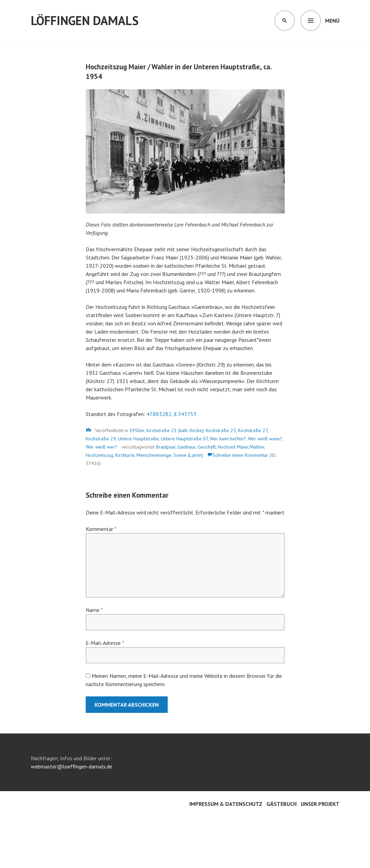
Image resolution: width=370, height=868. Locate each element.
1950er (137, 430)
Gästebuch (282, 804)
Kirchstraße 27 (253, 430)
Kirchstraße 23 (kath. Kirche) (175, 430)
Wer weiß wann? (265, 439)
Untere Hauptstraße (138, 439)
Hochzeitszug (99, 455)
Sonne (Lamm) (188, 455)
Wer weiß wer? (102, 447)
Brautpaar (166, 447)
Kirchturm (125, 455)
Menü (332, 21)
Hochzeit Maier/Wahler (241, 447)
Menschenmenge (154, 455)
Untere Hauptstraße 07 (184, 439)
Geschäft (207, 447)
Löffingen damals (85, 20)
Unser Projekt (320, 804)
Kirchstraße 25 (221, 430)
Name (94, 610)
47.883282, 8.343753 (171, 414)
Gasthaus (187, 447)
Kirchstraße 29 (101, 439)
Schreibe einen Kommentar (240, 455)
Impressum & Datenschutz (226, 804)
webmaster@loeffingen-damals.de (71, 766)
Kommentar (101, 529)
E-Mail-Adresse (105, 643)
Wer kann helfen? (228, 439)
